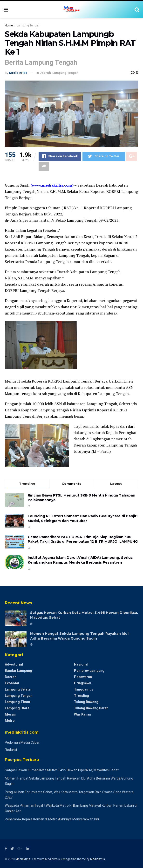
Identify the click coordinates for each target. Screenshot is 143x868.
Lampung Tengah (28, 25)
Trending (82, 696)
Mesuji (10, 714)
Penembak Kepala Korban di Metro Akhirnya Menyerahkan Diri (52, 819)
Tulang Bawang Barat (91, 708)
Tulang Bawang (86, 702)
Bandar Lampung (18, 671)
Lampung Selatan (19, 689)
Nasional (81, 664)
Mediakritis (23, 859)
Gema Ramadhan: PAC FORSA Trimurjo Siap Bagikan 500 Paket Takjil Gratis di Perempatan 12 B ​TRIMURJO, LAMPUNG (83, 539)
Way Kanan (83, 714)
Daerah (45, 73)
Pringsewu (83, 683)
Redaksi (11, 750)
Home (9, 25)
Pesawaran (83, 677)
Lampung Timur (18, 702)
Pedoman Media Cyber (22, 742)
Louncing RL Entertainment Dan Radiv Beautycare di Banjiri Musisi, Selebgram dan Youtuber (83, 518)
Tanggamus (84, 689)
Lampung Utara (17, 708)
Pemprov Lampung (89, 671)
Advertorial (14, 664)
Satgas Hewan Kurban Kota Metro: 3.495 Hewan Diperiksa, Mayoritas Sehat (62, 770)
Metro (10, 721)
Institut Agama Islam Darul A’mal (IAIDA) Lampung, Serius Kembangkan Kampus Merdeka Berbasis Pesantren (80, 560)
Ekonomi (12, 683)
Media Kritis (18, 73)
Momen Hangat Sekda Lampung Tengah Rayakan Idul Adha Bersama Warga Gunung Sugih (79, 636)
